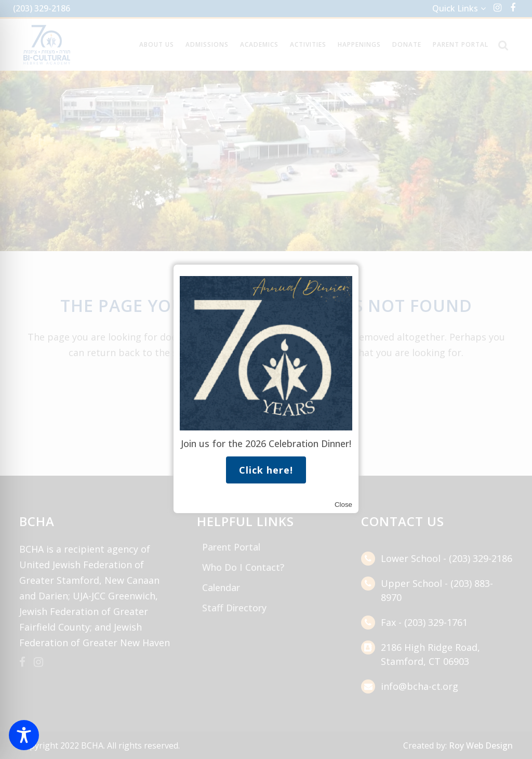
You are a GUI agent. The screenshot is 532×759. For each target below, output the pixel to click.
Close (343, 505)
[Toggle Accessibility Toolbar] (24, 735)
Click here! (266, 470)
